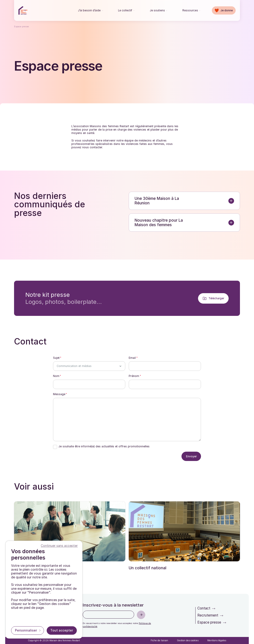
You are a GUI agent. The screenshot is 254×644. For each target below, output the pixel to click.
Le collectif (125, 10)
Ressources (190, 10)
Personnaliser (26, 630)
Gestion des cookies (188, 640)
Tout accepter (62, 630)
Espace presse (209, 622)
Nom (56, 376)
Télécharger (216, 298)
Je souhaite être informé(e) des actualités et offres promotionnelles (104, 446)
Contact (204, 608)
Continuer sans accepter (59, 546)
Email (132, 358)
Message (59, 394)
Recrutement (208, 615)
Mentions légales (217, 640)
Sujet (56, 358)
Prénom (134, 376)
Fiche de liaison (159, 640)
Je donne (227, 10)
